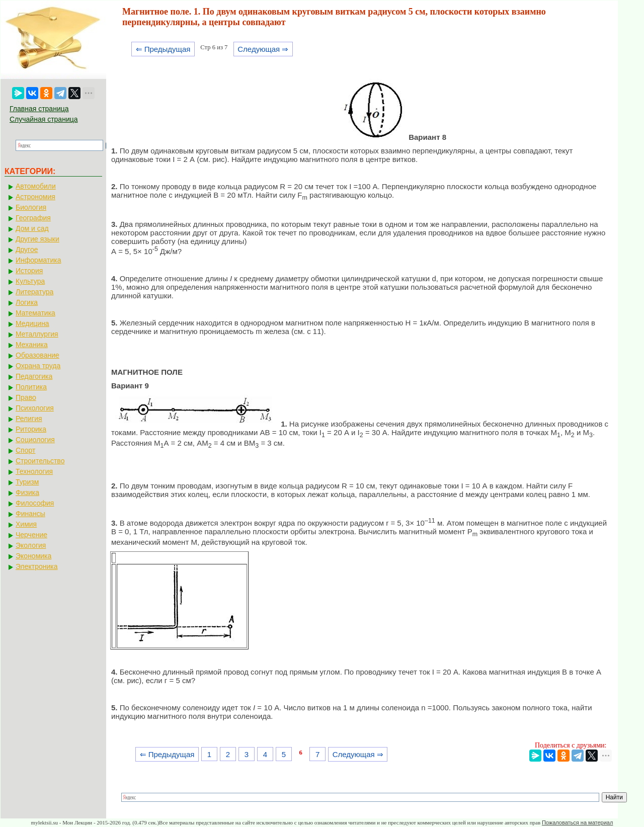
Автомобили (36, 186)
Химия (26, 524)
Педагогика (34, 376)
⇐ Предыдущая (163, 49)
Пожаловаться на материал (577, 822)
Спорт (25, 450)
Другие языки (37, 239)
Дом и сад (32, 228)
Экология (31, 545)
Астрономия (35, 197)
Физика (27, 492)
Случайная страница (44, 119)
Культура (30, 281)
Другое (27, 250)
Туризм (27, 482)
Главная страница (39, 109)
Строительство (40, 461)
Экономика (33, 556)
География (33, 218)
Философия (35, 503)
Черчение (31, 535)
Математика (35, 313)
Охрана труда (38, 366)
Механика (32, 345)
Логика (27, 302)
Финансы (30, 514)
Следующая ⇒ (263, 49)
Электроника (37, 566)
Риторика (31, 429)
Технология (34, 471)
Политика (31, 387)
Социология (35, 440)
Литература (34, 292)
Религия (29, 419)
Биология (31, 207)
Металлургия (37, 334)
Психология (35, 408)
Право (26, 397)
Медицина (32, 323)
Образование (37, 355)
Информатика (38, 260)
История (29, 271)
